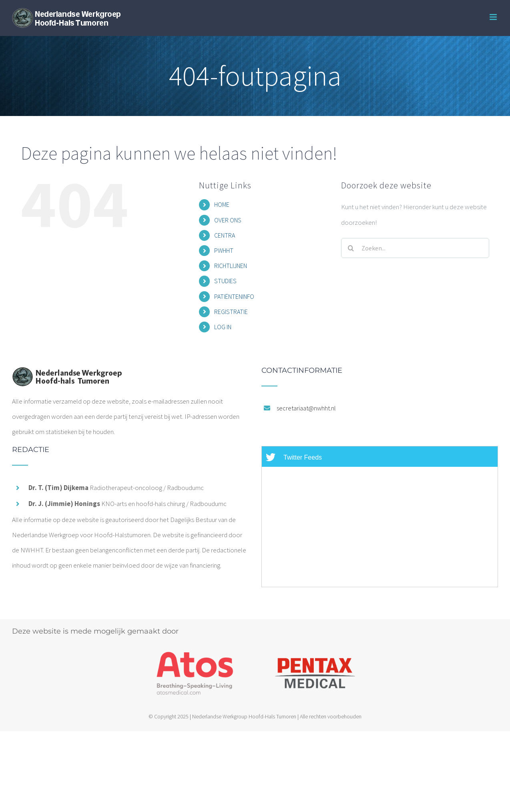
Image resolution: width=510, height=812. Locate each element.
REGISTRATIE (231, 312)
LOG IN (223, 327)
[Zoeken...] (415, 248)
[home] (67, 374)
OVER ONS (228, 220)
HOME (222, 204)
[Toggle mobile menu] (494, 17)
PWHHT (224, 250)
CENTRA (225, 235)
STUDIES (225, 281)
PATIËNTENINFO (234, 296)
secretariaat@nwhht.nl (306, 408)
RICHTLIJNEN (231, 266)
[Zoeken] (351, 248)
